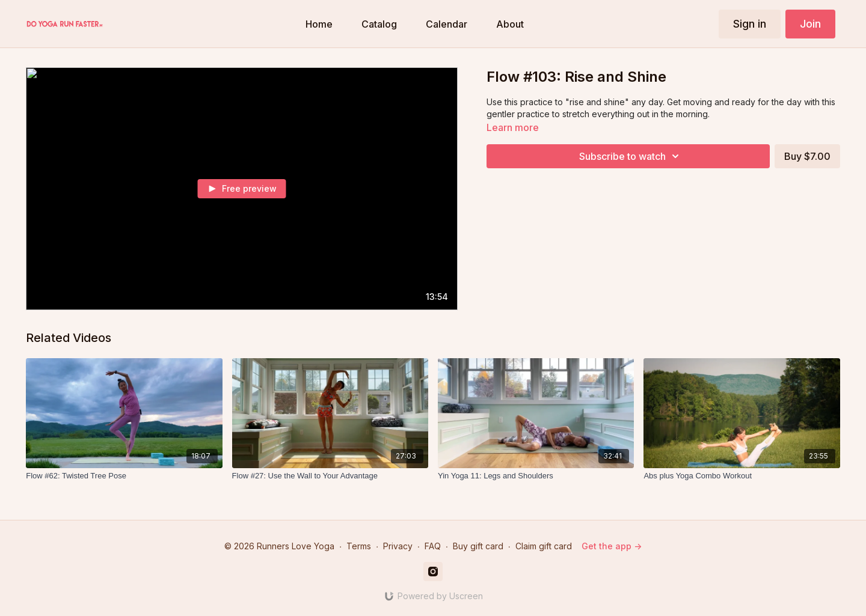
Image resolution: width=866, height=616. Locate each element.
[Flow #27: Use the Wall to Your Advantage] (330, 476)
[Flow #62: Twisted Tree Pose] (124, 476)
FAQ (433, 546)
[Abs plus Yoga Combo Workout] (742, 476)
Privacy (398, 546)
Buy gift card (478, 546)
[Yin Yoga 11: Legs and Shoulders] (536, 476)
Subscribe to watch (631, 156)
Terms (359, 546)
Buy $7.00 (807, 156)
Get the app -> (612, 546)
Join (810, 24)
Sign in (750, 24)
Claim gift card (544, 546)
